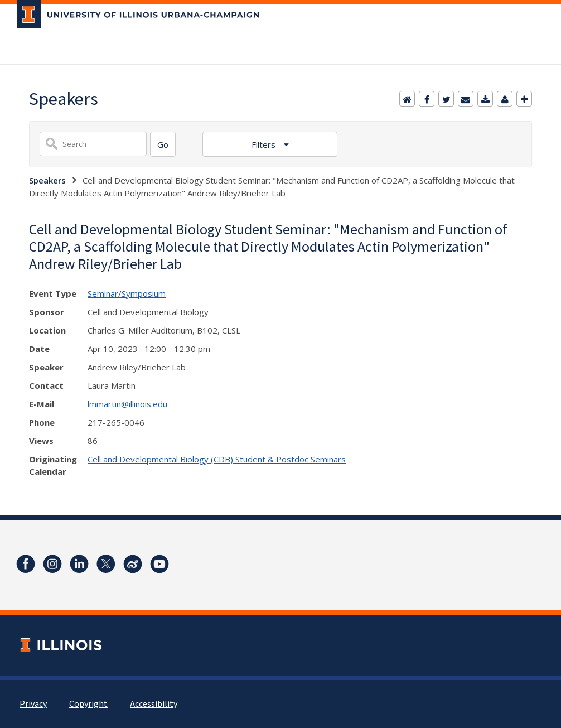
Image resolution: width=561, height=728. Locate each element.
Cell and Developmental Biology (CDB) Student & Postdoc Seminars (217, 459)
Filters (265, 144)
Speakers (47, 180)
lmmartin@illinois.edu (127, 404)
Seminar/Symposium (127, 293)
